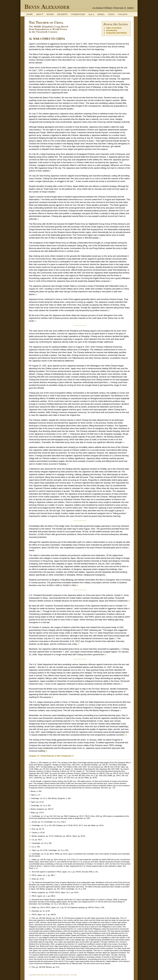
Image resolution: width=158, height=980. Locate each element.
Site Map (74, 975)
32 (126, 735)
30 (52, 697)
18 (124, 442)
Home (30, 14)
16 (109, 382)
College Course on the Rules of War (123, 14)
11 (100, 238)
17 (69, 434)
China (111, 14)
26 (105, 655)
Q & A (91, 14)
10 (38, 219)
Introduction (112, 30)
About (40, 14)
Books (50, 14)
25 (121, 649)
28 (44, 684)
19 (67, 464)
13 (36, 294)
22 (41, 611)
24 (78, 644)
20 (77, 585)
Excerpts (62, 14)
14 (109, 310)
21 (129, 601)
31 (121, 710)
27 (36, 667)
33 (46, 751)
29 (121, 684)
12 (111, 281)
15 (35, 321)
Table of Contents (114, 28)
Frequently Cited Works (116, 33)
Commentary (78, 14)
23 (116, 639)
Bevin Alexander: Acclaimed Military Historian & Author (47, 7)
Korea (101, 14)
